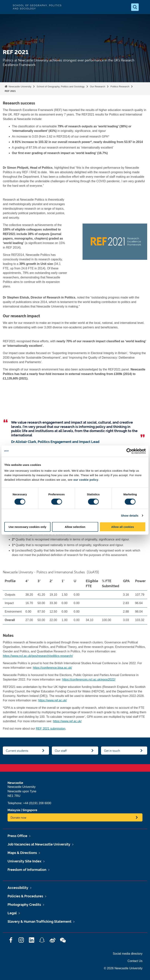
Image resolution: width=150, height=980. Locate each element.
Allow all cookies (123, 527)
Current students (17, 751)
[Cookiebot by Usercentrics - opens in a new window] (129, 451)
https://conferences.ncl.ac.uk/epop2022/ (89, 680)
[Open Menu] (144, 7)
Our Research (98, 87)
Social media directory (128, 954)
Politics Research (120, 87)
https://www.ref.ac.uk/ (53, 700)
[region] (75, 602)
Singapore (30, 810)
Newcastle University (20, 87)
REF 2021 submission (51, 729)
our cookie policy (86, 480)
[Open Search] (135, 7)
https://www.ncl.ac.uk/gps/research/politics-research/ (38, 656)
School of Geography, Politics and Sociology (61, 87)
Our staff (61, 751)
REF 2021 (10, 91)
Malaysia (14, 810)
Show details (130, 515)
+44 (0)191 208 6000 (37, 803)
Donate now (18, 817)
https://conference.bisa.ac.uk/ (52, 668)
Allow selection (75, 527)
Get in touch (112, 751)
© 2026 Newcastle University (123, 968)
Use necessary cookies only (27, 527)
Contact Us (135, 961)
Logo (6, 7)
